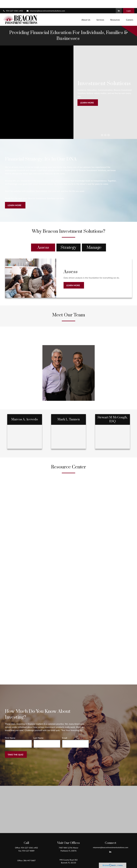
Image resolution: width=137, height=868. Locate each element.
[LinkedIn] (119, 3)
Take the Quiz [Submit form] (15, 746)
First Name (10, 730)
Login (129, 3)
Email (64, 730)
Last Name (38, 730)
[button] (86, 12)
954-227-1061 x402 (13, 3)
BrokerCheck (95, 866)
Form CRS (71, 862)
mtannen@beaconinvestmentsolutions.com (46, 3)
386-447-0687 (29, 852)
